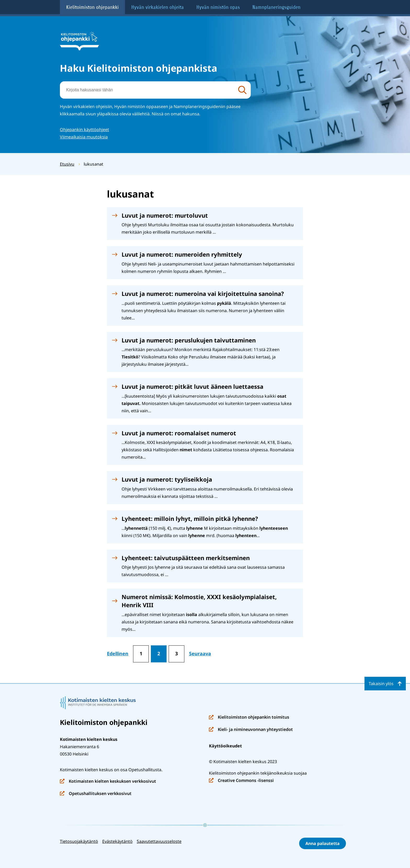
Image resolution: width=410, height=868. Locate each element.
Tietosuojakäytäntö (79, 841)
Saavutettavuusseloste (159, 841)
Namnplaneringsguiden (276, 7)
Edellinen (118, 653)
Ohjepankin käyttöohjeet (84, 129)
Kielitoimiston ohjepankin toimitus (249, 717)
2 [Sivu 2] (159, 653)
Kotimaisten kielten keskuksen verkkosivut (108, 782)
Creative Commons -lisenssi (241, 781)
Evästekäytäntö (117, 841)
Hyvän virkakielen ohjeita (158, 7)
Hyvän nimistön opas (218, 7)
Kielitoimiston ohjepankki (92, 7)
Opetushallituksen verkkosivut (96, 794)
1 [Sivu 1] (141, 653)
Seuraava (200, 653)
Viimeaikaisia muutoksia (84, 137)
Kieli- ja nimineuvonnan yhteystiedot (251, 730)
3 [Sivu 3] (176, 653)
